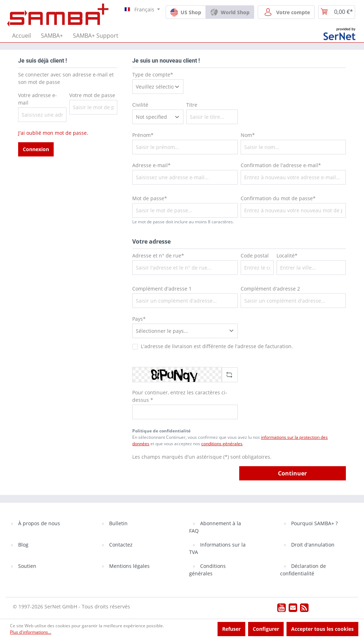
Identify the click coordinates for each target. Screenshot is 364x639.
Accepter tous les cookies (322, 629)
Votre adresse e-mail (38, 99)
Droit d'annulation (312, 545)
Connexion (36, 149)
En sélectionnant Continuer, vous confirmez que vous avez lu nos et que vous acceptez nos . (230, 440)
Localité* (287, 255)
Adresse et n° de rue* (158, 255)
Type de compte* (153, 74)
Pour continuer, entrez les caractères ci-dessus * (180, 396)
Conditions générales (207, 570)
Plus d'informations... (31, 632)
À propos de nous (38, 523)
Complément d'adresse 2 (270, 289)
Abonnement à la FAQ (215, 527)
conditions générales (222, 444)
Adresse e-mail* (151, 165)
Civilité (140, 105)
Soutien (26, 566)
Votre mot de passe (92, 95)
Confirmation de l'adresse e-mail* (281, 165)
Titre (192, 105)
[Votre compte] (286, 12)
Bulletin (118, 523)
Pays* (139, 319)
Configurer (266, 629)
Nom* (248, 135)
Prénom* (143, 135)
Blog (23, 545)
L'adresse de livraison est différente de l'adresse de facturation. (217, 346)
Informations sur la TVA (217, 548)
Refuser (231, 629)
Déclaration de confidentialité (303, 570)
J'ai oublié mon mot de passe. (53, 133)
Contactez (120, 545)
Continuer (292, 473)
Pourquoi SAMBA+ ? (314, 523)
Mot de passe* (150, 198)
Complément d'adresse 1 (162, 289)
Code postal (255, 255)
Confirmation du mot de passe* (278, 198)
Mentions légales (129, 566)
